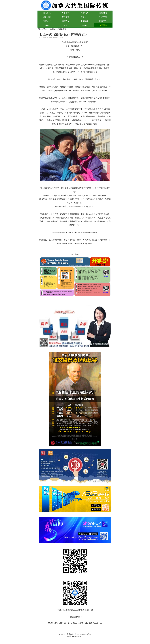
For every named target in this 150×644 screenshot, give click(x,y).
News (47, 25)
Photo (84, 25)
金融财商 (103, 13)
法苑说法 (47, 17)
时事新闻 (66, 13)
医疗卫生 (103, 21)
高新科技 (84, 13)
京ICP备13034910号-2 (83, 634)
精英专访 (66, 21)
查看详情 (62, 29)
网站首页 (47, 13)
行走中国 (103, 17)
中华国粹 (84, 21)
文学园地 (103, 25)
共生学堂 (66, 17)
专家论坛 (47, 21)
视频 (66, 25)
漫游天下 (84, 17)
